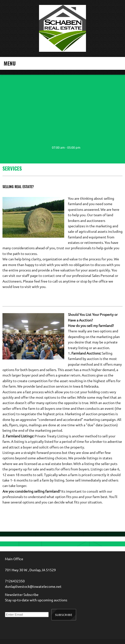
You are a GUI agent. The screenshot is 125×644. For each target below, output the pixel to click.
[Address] (27, 147)
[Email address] (17, 147)
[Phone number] (7, 147)
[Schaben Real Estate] (62, 28)
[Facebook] (37, 147)
